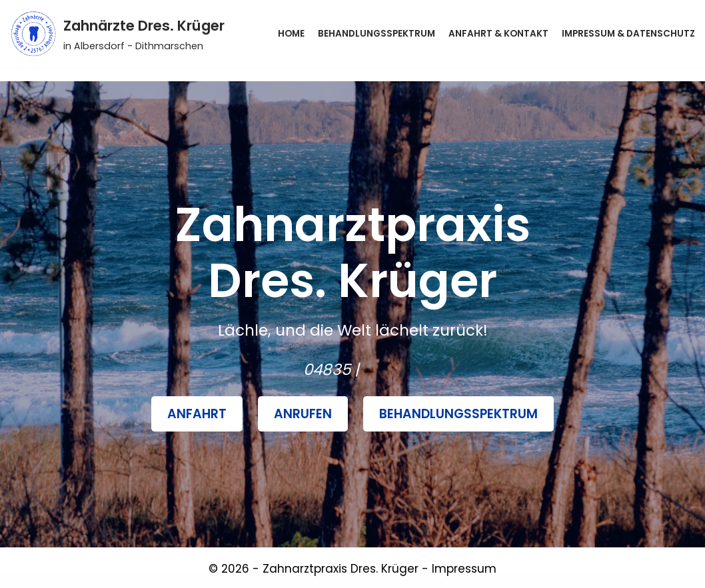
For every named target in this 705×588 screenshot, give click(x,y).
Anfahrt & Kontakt (498, 34)
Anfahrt (197, 414)
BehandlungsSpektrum (458, 414)
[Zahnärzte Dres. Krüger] (117, 34)
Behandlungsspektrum (376, 34)
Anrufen (303, 414)
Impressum (464, 569)
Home (291, 34)
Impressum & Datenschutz (628, 34)
